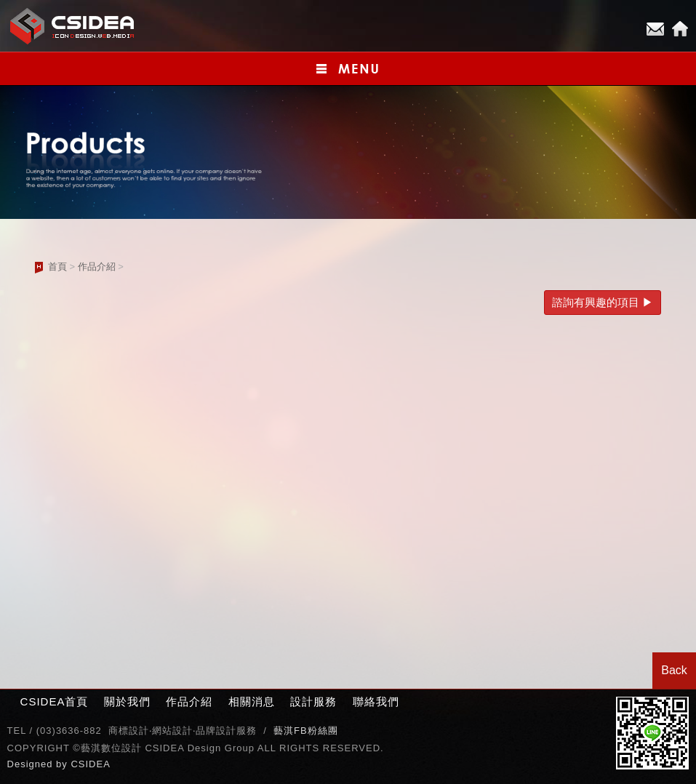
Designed (32, 764)
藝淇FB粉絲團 (306, 731)
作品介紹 (97, 267)
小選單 (348, 69)
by (63, 764)
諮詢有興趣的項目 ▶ (603, 302)
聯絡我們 (376, 701)
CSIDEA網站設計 (73, 26)
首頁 (57, 267)
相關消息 (252, 701)
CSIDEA (90, 764)
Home (680, 29)
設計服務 (313, 701)
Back (674, 670)
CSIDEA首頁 (55, 701)
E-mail (655, 29)
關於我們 (127, 701)
